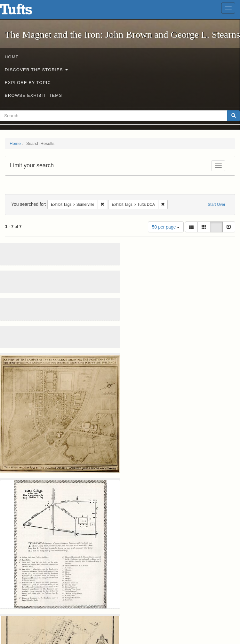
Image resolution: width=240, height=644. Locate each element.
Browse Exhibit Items (33, 95)
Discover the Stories (36, 70)
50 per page (166, 227)
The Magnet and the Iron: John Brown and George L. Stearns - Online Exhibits (24, 11)
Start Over (216, 205)
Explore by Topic (28, 83)
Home (12, 57)
